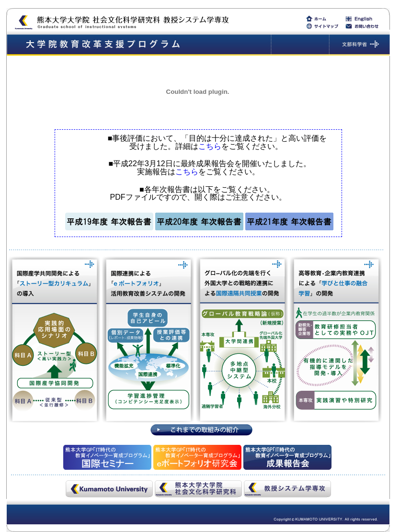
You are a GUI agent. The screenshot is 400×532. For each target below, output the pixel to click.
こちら (210, 146)
